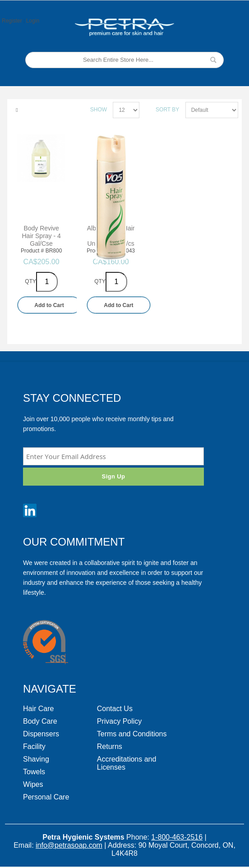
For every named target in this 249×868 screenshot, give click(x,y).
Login (33, 21)
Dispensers (41, 734)
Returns (110, 746)
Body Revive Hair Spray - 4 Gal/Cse (41, 236)
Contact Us (115, 709)
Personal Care (46, 797)
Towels (34, 772)
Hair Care (38, 709)
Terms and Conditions (132, 734)
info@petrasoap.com (69, 845)
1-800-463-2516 (177, 837)
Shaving (36, 759)
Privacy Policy (120, 721)
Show (99, 110)
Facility (34, 746)
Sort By (167, 110)
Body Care (40, 721)
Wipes (33, 784)
